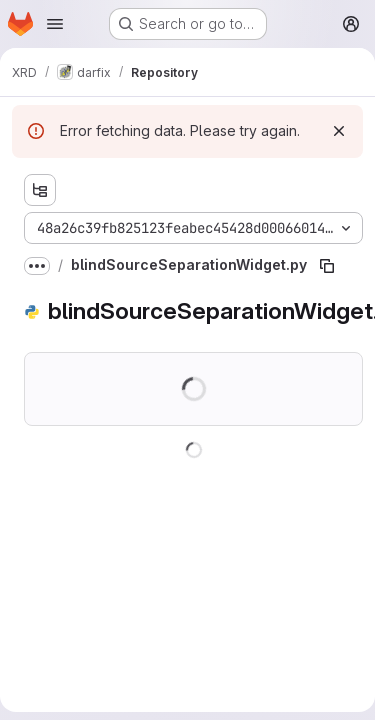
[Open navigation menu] (55, 24)
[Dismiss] (339, 131)
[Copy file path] (327, 266)
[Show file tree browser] (40, 190)
